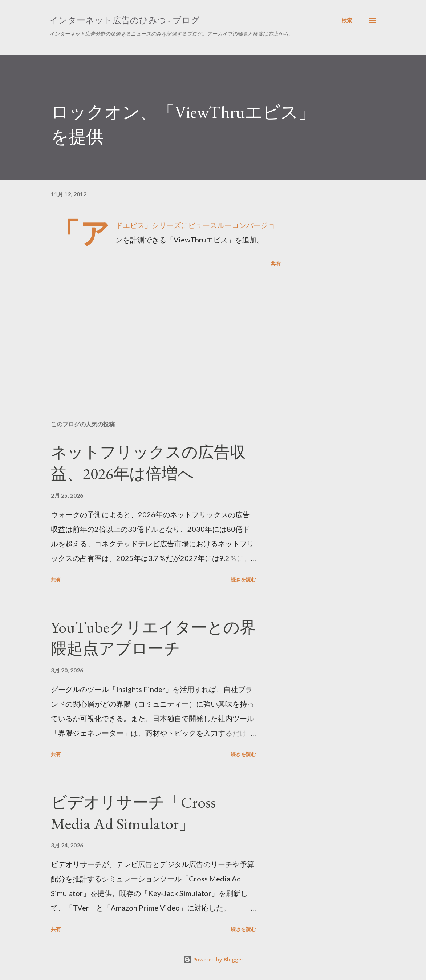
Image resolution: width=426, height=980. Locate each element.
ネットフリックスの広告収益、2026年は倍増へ (148, 463)
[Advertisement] (166, 330)
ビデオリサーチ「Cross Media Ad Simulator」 (133, 813)
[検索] (347, 20)
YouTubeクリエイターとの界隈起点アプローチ (153, 638)
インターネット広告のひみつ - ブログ (125, 20)
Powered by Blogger (213, 959)
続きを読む (243, 579)
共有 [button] (276, 264)
